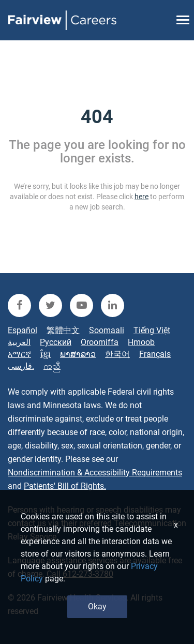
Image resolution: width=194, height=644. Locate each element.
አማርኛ (19, 354)
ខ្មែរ (46, 354)
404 (97, 117)
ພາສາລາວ (78, 354)
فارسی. (21, 366)
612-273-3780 (88, 574)
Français (155, 354)
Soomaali (107, 330)
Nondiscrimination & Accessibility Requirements (95, 473)
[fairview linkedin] (113, 305)
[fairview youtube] (81, 305)
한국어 (117, 354)
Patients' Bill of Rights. (65, 486)
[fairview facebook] (19, 305)
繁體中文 (63, 330)
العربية (19, 342)
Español (23, 330)
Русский (56, 342)
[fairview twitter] (50, 305)
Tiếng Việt (152, 330)
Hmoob (141, 342)
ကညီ (52, 366)
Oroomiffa (100, 342)
